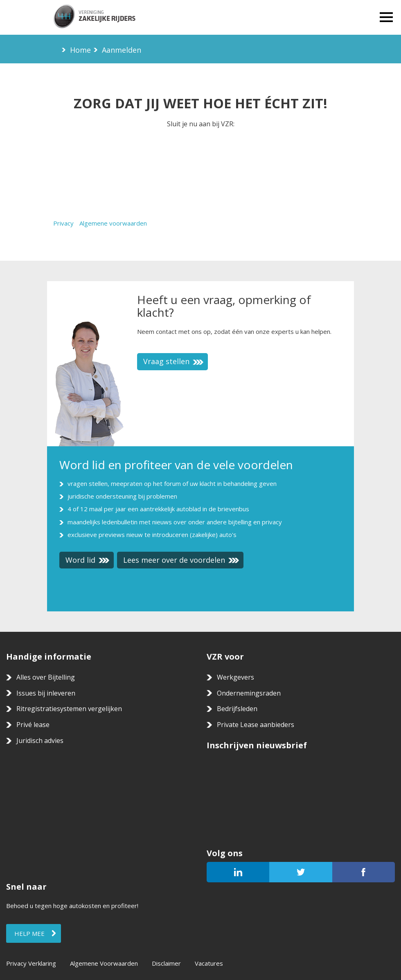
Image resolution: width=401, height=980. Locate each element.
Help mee (29, 933)
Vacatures (209, 963)
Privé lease (33, 725)
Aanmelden (122, 50)
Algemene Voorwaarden (104, 963)
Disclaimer (166, 963)
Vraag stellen (173, 361)
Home (80, 50)
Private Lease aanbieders (256, 725)
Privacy (63, 223)
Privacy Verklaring (31, 963)
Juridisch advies (40, 741)
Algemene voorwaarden (113, 223)
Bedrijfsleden (237, 709)
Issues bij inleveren (46, 693)
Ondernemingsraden (249, 693)
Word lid (88, 560)
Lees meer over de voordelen (181, 560)
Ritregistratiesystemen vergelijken (69, 709)
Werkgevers (235, 677)
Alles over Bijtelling (46, 677)
